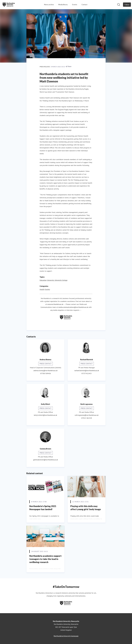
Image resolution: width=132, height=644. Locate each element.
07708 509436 (46, 373)
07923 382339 (87, 418)
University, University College (57, 280)
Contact (84, 4)
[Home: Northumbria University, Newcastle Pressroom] (9, 5)
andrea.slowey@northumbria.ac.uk (45, 370)
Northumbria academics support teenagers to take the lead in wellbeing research (45, 559)
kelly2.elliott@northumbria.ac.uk (45, 415)
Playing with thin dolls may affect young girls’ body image (86, 508)
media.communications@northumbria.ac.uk (73, 307)
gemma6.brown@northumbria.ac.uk (46, 460)
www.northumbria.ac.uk (55, 304)
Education (43, 280)
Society (47, 289)
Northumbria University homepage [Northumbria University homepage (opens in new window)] (66, 636)
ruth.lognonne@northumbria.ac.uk (87, 415)
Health (42, 289)
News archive (49, 4)
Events (75, 4)
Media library (63, 4)
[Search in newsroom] (119, 5)
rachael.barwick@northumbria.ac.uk (87, 370)
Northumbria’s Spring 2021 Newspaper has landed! (43, 508)
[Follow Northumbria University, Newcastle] (127, 5)
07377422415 (87, 373)
